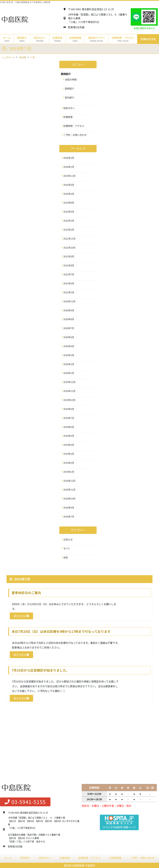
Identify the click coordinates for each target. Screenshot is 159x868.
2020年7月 (69, 328)
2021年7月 (69, 274)
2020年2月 (69, 364)
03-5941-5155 (25, 802)
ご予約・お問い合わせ (75, 135)
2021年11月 (69, 239)
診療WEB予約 (148, 39)
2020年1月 (69, 373)
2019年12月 (69, 382)
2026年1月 (69, 167)
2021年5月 (69, 292)
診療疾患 (68, 117)
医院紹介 (25, 858)
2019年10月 (69, 400)
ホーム (7, 39)
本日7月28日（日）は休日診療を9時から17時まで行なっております (61, 632)
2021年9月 (69, 256)
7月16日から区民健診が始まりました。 (41, 670)
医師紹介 (70, 89)
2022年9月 (69, 212)
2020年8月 (69, 319)
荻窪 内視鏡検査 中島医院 (81, 865)
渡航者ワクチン (97, 39)
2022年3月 (69, 221)
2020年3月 (69, 355)
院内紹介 (70, 98)
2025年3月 (69, 194)
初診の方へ (40, 39)
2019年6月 (69, 427)
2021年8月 (69, 265)
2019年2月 (69, 463)
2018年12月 (69, 481)
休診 (66, 557)
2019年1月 (69, 472)
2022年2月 (69, 230)
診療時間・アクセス (123, 39)
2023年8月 (69, 203)
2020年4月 (69, 346)
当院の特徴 (71, 80)
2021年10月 (69, 248)
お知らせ (68, 539)
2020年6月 (69, 337)
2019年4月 (69, 445)
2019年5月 (69, 436)
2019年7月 (69, 418)
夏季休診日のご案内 (26, 593)
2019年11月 (69, 391)
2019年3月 (69, 454)
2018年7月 (69, 517)
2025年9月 (69, 185)
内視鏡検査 (115, 858)
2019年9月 (69, 409)
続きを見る (21, 616)
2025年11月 (69, 176)
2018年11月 (69, 490)
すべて (67, 548)
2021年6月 (69, 283)
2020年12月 (69, 301)
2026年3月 (69, 158)
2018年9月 (69, 508)
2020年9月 (69, 310)
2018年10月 (69, 499)
